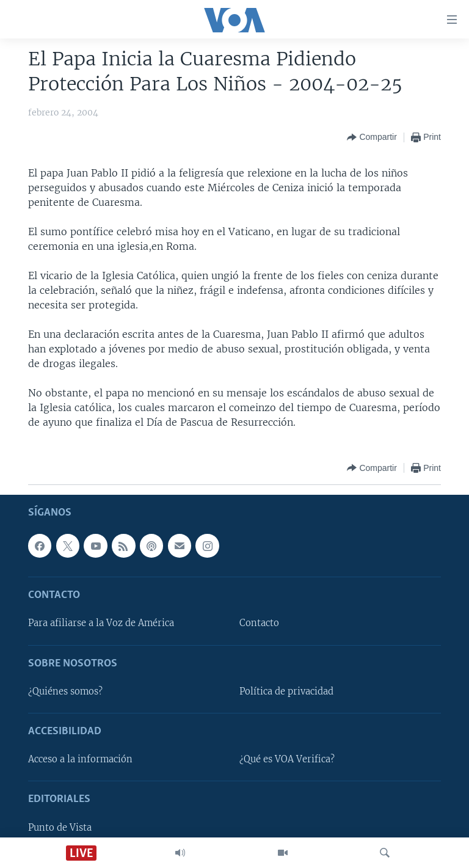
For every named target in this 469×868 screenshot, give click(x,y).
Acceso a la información (80, 759)
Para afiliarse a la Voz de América (101, 623)
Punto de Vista (60, 827)
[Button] (372, 137)
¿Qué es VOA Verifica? (287, 759)
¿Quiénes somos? (65, 691)
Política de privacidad (286, 691)
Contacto (259, 623)
